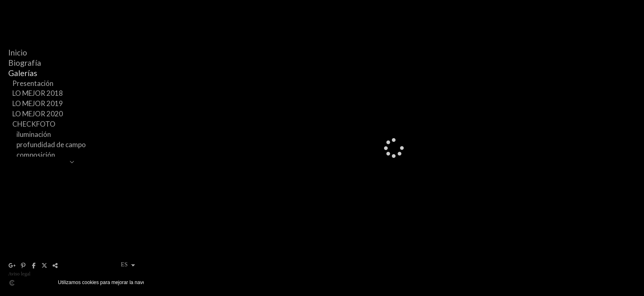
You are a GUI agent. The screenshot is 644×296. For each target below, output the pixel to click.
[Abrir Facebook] (34, 266)
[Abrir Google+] (12, 266)
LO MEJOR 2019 (38, 103)
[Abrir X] (44, 266)
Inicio (18, 52)
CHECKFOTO (34, 124)
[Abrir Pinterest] (23, 266)
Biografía (25, 63)
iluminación (34, 134)
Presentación (33, 83)
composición (36, 155)
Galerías (23, 73)
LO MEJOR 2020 (38, 114)
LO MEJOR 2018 (38, 93)
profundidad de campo (51, 145)
